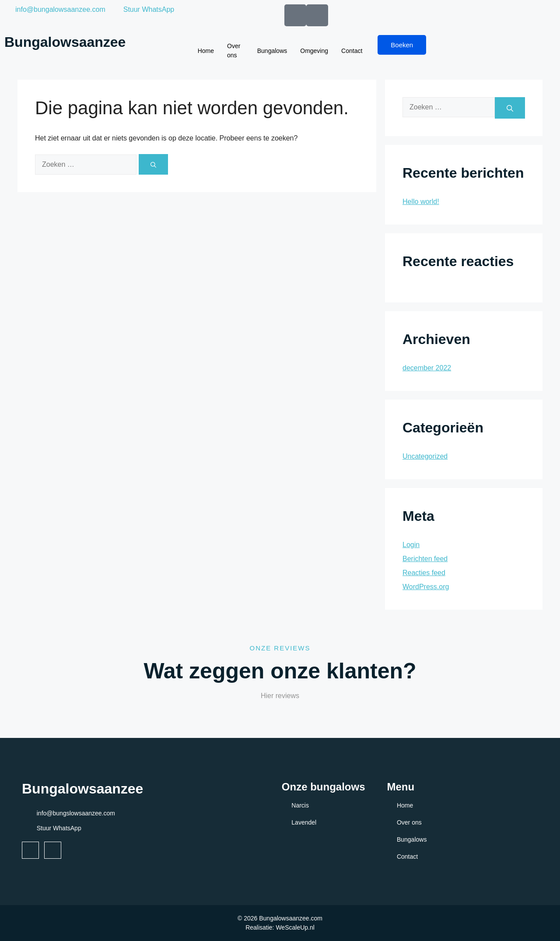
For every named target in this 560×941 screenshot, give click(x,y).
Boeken (402, 45)
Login (411, 545)
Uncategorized (425, 456)
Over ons (234, 51)
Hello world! (421, 202)
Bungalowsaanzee (65, 42)
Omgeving (314, 51)
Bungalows (272, 51)
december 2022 (427, 368)
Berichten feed (425, 559)
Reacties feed (424, 573)
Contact (352, 51)
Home (206, 51)
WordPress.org (426, 587)
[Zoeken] (153, 164)
